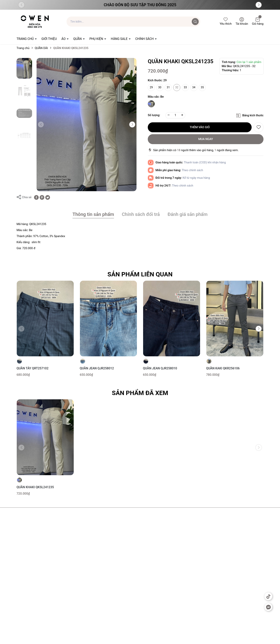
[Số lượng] (175, 115)
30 (160, 87)
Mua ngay (206, 139)
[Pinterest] (42, 197)
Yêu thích (226, 21)
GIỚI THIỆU (49, 39)
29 (151, 87)
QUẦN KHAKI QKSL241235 (35, 487)
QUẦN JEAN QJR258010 (160, 368)
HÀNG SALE (120, 39)
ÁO (64, 39)
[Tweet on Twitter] (48, 197)
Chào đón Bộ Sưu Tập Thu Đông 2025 (140, 5)
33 (185, 87)
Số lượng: (154, 115)
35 (202, 87)
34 (194, 87)
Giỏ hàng (258, 21)
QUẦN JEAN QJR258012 (97, 368)
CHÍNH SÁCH (145, 39)
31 (168, 87)
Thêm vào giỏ (200, 127)
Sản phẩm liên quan (140, 274)
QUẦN (78, 39)
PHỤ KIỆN (97, 39)
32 (177, 87)
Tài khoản (242, 21)
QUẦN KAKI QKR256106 (223, 368)
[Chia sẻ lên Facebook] (36, 197)
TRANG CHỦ (25, 39)
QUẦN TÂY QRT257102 (32, 368)
